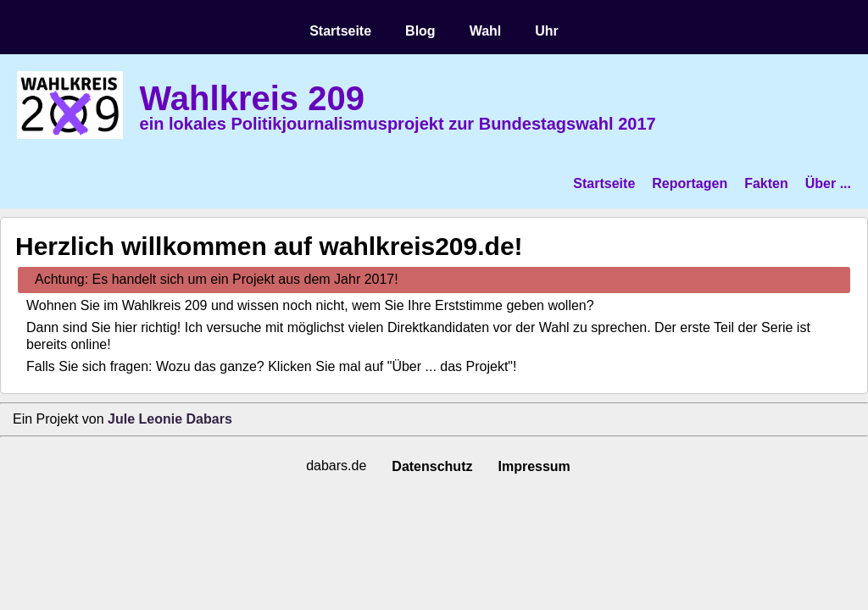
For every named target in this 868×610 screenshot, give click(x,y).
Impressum (534, 466)
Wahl (486, 31)
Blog (420, 31)
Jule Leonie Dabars (170, 419)
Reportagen (690, 183)
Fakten (766, 183)
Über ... (828, 183)
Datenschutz (432, 466)
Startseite (340, 31)
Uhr (547, 31)
